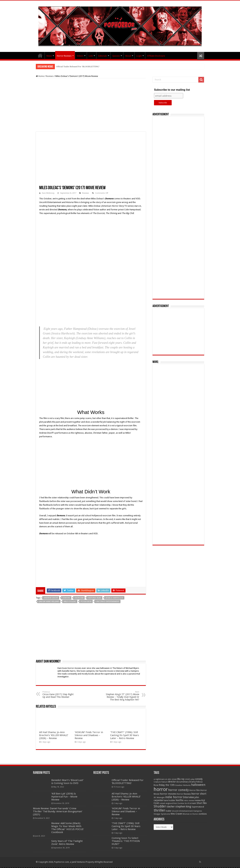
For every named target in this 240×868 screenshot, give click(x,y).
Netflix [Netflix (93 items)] (180, 800)
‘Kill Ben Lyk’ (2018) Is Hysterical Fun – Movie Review (64, 797)
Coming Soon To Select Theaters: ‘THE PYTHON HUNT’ (126, 841)
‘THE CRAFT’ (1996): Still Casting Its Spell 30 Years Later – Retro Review (124, 735)
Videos (80, 56)
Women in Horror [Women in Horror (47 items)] (190, 814)
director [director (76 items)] (172, 782)
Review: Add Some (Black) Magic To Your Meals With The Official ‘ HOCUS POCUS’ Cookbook (68, 828)
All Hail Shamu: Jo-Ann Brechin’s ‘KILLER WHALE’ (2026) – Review (54, 735)
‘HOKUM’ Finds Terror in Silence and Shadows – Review (89, 735)
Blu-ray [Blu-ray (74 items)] (181, 779)
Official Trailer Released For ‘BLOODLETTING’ (78, 66)
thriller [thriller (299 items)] (159, 810)
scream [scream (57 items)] (193, 803)
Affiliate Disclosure (156, 56)
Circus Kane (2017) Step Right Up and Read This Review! (60, 695)
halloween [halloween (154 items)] (198, 785)
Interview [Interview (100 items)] (188, 797)
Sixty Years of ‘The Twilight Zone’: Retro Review (67, 843)
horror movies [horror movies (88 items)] (168, 794)
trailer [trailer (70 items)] (168, 811)
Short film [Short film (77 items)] (202, 803)
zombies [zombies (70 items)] (203, 814)
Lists (91, 56)
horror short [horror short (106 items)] (199, 794)
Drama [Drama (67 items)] (192, 782)
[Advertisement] (91, 105)
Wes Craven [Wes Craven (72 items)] (176, 814)
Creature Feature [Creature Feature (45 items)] (161, 782)
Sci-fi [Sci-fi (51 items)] (187, 803)
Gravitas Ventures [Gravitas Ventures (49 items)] (183, 785)
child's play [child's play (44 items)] (190, 779)
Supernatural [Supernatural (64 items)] (198, 807)
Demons (66, 598)
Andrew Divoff (51, 598)
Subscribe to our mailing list (172, 90)
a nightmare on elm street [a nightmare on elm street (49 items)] (165, 779)
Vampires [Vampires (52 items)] (198, 811)
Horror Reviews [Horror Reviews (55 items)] (184, 794)
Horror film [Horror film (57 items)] (195, 790)
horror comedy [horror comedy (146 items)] (178, 790)
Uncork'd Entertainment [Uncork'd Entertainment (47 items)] (182, 811)
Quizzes (116, 56)
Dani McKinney (48, 193)
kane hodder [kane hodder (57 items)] (169, 800)
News (49, 56)
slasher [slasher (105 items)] (171, 807)
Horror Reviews (64, 56)
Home (40, 76)
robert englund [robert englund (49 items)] (166, 803)
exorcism (79, 598)
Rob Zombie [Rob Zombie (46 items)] (179, 803)
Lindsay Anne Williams (49, 602)
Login (139, 56)
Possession (86, 602)
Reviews (50, 76)
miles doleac (70, 602)
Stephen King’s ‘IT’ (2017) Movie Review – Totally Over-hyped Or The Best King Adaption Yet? (122, 696)
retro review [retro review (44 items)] (189, 801)
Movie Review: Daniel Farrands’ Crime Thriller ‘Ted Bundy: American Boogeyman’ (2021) (58, 811)
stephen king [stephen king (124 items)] (183, 806)
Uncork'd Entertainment (108, 602)
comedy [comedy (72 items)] (199, 779)
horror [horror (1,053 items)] (161, 789)
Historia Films (95, 598)
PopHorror (40, 55)
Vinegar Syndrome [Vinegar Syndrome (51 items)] (162, 814)
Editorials (103, 56)
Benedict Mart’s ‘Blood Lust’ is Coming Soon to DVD (67, 782)
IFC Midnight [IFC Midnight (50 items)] (159, 797)
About (128, 56)
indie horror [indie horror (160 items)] (174, 797)
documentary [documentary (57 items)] (182, 782)
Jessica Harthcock (114, 598)
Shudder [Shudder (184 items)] (160, 806)
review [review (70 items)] (198, 800)
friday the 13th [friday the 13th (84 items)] (167, 785)
